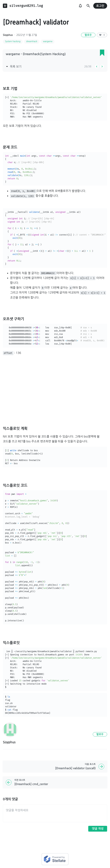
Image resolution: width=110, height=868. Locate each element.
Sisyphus (8, 35)
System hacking (13, 41)
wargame (48, 41)
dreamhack (32, 41)
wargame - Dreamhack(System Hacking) (36, 54)
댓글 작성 (98, 829)
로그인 (100, 6)
